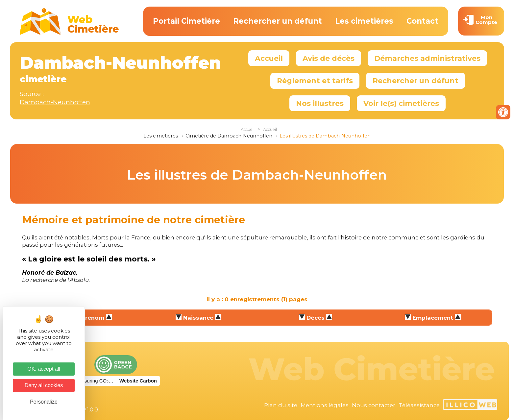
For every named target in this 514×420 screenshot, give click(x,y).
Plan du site (281, 405)
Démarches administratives (427, 58)
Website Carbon (138, 381)
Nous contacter (374, 405)
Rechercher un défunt (278, 21)
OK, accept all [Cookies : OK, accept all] (44, 369)
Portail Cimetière (186, 21)
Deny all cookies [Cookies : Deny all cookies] (44, 385)
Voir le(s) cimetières (401, 103)
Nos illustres (320, 103)
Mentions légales (325, 405)
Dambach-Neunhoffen (55, 102)
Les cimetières (364, 21)
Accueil (269, 58)
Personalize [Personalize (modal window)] (44, 402)
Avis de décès (329, 58)
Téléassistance (419, 405)
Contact (422, 21)
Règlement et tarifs (315, 81)
